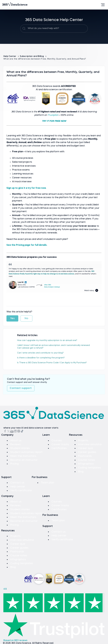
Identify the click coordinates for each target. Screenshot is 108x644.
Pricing (14, 463)
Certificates (59, 448)
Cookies (48, 643)
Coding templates (89, 467)
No (26, 318)
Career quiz (85, 448)
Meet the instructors (23, 455)
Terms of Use (21, 643)
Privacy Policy (36, 643)
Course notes (86, 459)
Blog (81, 471)
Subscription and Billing (32, 56)
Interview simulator (90, 444)
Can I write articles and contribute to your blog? (40, 353)
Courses (57, 440)
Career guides (87, 452)
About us (16, 440)
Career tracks (60, 444)
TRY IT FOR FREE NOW (54, 121)
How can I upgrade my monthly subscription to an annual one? (47, 340)
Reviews (15, 444)
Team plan (48, 482)
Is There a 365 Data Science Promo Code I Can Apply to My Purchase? (52, 362)
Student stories (20, 448)
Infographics (86, 463)
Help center (18, 485)
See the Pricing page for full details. (27, 245)
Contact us (17, 482)
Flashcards (85, 455)
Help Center (10, 56)
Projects (83, 440)
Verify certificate (21, 489)
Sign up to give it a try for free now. (26, 188)
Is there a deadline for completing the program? (41, 358)
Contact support (21, 388)
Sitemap (8, 643)
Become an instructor (24, 459)
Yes (12, 318)
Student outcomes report (26, 452)
